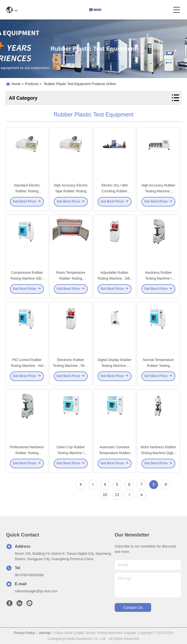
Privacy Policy (24, 633)
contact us (133, 608)
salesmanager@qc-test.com (36, 591)
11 (117, 495)
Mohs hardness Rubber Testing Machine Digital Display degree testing (159, 454)
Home (16, 84)
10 (105, 495)
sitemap (45, 633)
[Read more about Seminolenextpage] (81, 485)
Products (32, 84)
